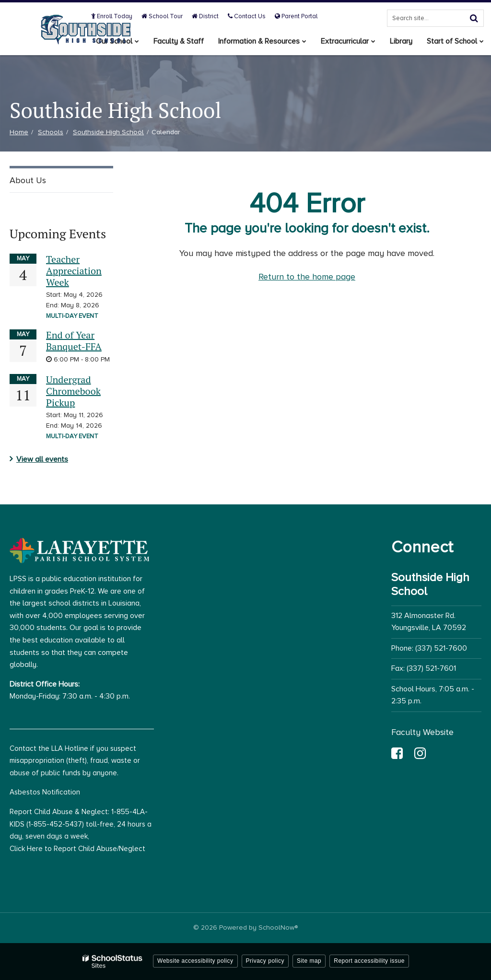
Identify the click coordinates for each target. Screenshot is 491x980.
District (205, 16)
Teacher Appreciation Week (74, 271)
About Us (28, 180)
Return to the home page (307, 277)
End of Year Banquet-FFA (74, 341)
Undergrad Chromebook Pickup (73, 391)
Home (19, 132)
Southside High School (108, 132)
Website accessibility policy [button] (195, 961)
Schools (51, 132)
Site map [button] (309, 961)
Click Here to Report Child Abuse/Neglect (77, 849)
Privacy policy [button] (265, 961)
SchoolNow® (278, 927)
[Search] (474, 18)
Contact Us (247, 16)
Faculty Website (422, 732)
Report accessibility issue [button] (369, 961)
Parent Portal (296, 16)
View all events (42, 459)
